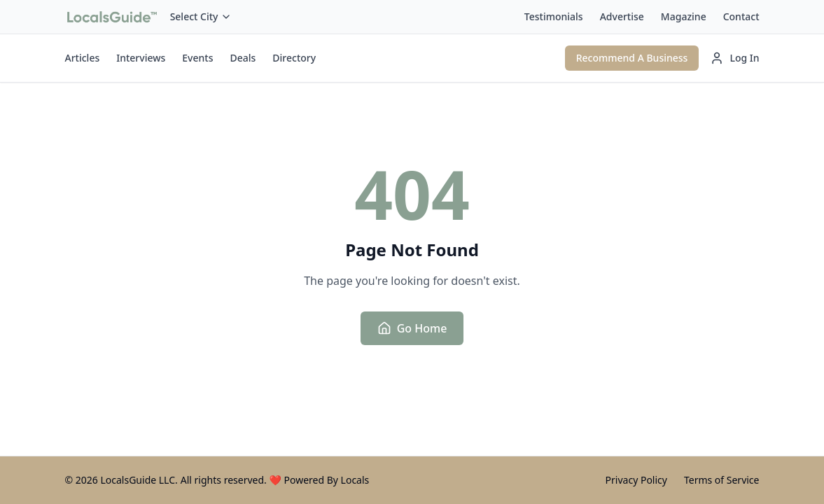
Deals (243, 58)
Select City (201, 16)
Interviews (141, 58)
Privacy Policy (636, 480)
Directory (294, 58)
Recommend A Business (632, 58)
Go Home (412, 328)
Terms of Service (722, 480)
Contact (741, 16)
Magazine (684, 16)
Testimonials (554, 16)
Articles (83, 58)
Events (197, 58)
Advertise (622, 16)
